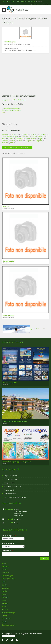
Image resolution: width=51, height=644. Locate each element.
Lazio (4, 582)
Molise (4, 594)
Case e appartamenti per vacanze (15, 497)
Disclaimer (18, 513)
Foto (4, 112)
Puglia (4, 600)
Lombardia (6, 588)
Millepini (6, 207)
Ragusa (41, 139)
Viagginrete (22, 10)
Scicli (12, 143)
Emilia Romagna (7, 576)
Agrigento (39, 141)
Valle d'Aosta (6, 619)
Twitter (12, 640)
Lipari (11, 139)
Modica (4, 143)
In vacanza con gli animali (12, 486)
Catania (24, 134)
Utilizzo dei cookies (21, 511)
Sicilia (4, 606)
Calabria (5, 569)
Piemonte (5, 597)
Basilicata (5, 566)
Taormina (19, 139)
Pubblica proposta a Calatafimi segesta (16, 148)
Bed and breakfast (10, 494)
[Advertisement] (24, 75)
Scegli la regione (9, 536)
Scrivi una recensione (11, 479)
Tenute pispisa (10, 42)
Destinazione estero (9, 625)
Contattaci (45, 4)
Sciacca (33, 134)
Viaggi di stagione (10, 483)
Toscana (5, 610)
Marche (5, 591)
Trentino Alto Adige (8, 613)
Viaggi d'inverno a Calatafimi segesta (14, 100)
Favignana (29, 141)
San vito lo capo (37, 137)
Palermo (5, 134)
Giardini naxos (30, 139)
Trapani (42, 134)
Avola (13, 141)
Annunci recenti (9, 490)
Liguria (4, 585)
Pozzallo (5, 141)
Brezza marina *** (10, 383)
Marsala (25, 137)
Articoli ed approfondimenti (11, 108)
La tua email (7, 551)
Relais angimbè (9, 315)
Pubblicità (17, 523)
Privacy (17, 509)
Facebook (3, 640)
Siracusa (15, 134)
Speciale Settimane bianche (26, 329)
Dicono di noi (19, 515)
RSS (17, 640)
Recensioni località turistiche (11, 110)
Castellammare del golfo (10, 137)
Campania (5, 573)
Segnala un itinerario (11, 476)
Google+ (7, 640)
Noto (4, 139)
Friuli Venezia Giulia (8, 579)
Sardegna (5, 603)
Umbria (4, 616)
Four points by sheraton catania (15, 421)
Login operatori (34, 4)
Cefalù (20, 141)
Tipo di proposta (9, 543)
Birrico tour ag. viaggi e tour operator (17, 462)
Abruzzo (5, 563)
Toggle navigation (4, 10)
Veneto (4, 622)
